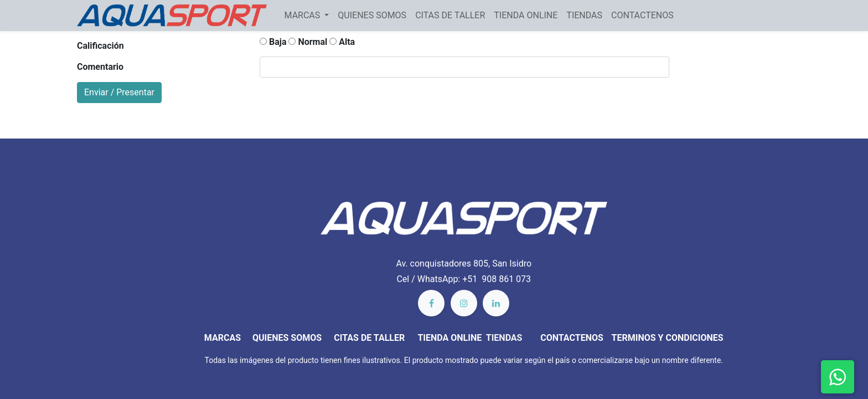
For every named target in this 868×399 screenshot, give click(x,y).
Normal (308, 42)
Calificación (100, 46)
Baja (273, 42)
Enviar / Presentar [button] (119, 92)
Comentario (100, 67)
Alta (342, 42)
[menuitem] (372, 16)
